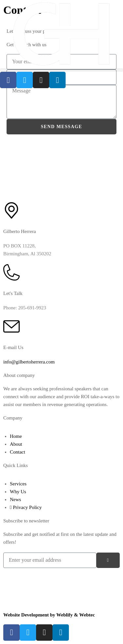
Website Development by (30, 615)
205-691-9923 (32, 308)
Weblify (65, 615)
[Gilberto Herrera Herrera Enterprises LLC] (61, 166)
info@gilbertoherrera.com (29, 362)
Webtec (87, 615)
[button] (61, 70)
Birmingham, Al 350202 (27, 254)
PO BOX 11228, (20, 246)
